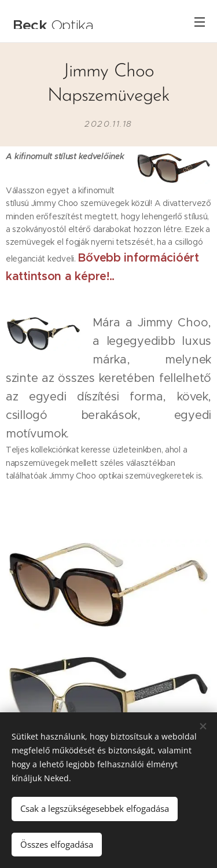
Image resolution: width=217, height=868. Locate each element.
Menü (200, 22)
